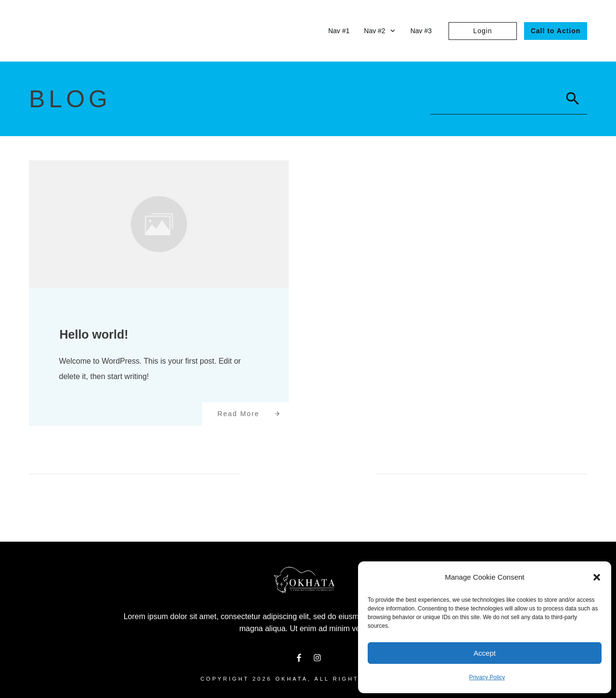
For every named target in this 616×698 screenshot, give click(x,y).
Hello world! (94, 334)
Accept (485, 653)
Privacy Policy (487, 677)
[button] (597, 577)
